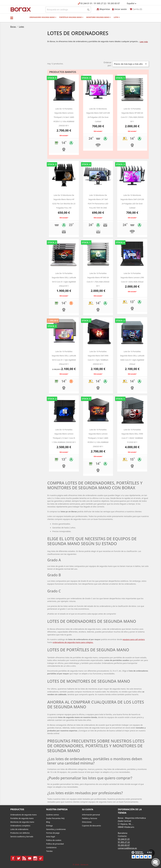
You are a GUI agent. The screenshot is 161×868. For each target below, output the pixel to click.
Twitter (19, 858)
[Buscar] (68, 10)
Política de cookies (54, 840)
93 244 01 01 (86, 3)
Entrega (49, 826)
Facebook (13, 858)
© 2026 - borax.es (80, 864)
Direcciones (87, 822)
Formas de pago (53, 833)
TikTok (41, 858)
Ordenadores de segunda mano (23, 815)
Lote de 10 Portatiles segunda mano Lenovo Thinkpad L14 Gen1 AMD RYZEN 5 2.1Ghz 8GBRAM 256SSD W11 (64, 117)
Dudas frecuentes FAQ (55, 818)
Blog (48, 822)
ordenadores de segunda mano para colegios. (73, 642)
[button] (12, 18)
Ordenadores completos (20, 826)
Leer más (144, 42)
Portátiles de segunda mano (22, 818)
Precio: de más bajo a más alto (131, 64)
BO (20, 9)
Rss (24, 858)
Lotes (117, 17)
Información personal (91, 815)
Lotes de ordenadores (19, 829)
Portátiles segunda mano (71, 17)
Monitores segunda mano (98, 17)
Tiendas (49, 851)
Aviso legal (51, 837)
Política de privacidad (55, 844)
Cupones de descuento (91, 826)
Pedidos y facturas (90, 818)
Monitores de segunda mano (22, 822)
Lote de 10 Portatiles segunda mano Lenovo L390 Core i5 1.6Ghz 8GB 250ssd (132, 278)
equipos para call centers (134, 639)
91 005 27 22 (100, 3)
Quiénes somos (53, 815)
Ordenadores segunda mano (43, 17)
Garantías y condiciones (56, 829)
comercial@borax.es (127, 848)
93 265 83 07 (114, 3)
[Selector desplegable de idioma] (132, 4)
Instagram (35, 858)
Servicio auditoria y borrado (22, 837)
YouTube (30, 858)
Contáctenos (51, 847)
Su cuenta (88, 809)
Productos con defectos (20, 833)
